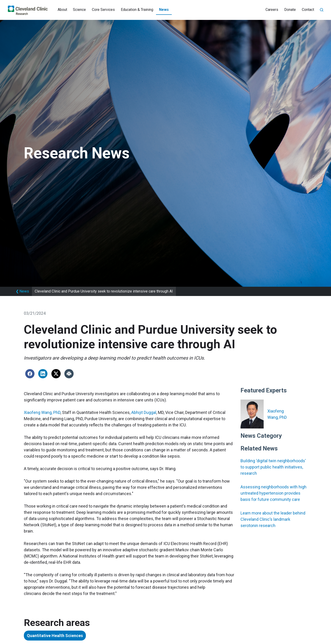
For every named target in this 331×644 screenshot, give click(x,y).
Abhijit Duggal (144, 412)
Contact (308, 10)
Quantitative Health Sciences (55, 636)
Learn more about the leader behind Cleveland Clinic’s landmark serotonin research (273, 519)
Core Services (103, 10)
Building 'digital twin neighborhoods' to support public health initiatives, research (273, 467)
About (62, 10)
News (164, 10)
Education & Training (137, 10)
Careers (272, 10)
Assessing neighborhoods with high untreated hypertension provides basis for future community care (273, 493)
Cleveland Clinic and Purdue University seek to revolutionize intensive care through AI (104, 291)
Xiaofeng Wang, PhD (42, 412)
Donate (290, 10)
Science (79, 10)
